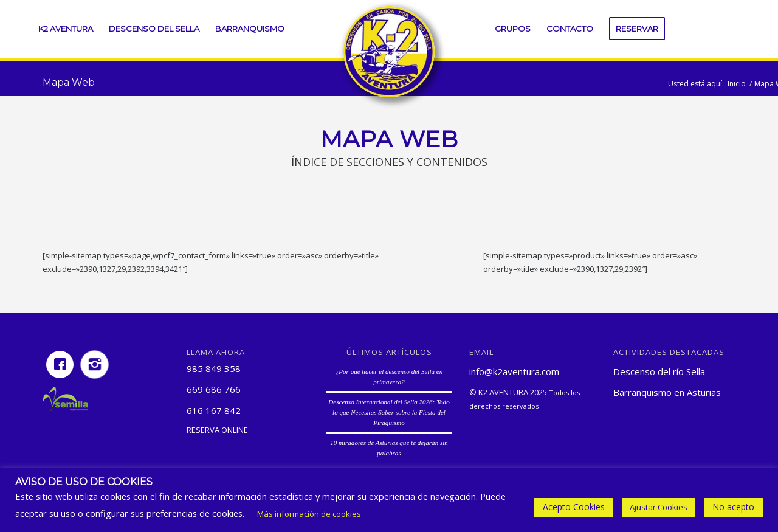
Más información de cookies (309, 514)
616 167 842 (214, 410)
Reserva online (217, 430)
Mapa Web (69, 82)
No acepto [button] (733, 507)
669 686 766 (214, 389)
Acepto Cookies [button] (574, 507)
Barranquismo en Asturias (667, 392)
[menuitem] (66, 29)
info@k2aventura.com (514, 371)
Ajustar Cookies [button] (659, 507)
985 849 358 (214, 368)
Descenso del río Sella (659, 371)
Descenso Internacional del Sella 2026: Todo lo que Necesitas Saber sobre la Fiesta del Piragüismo (389, 412)
